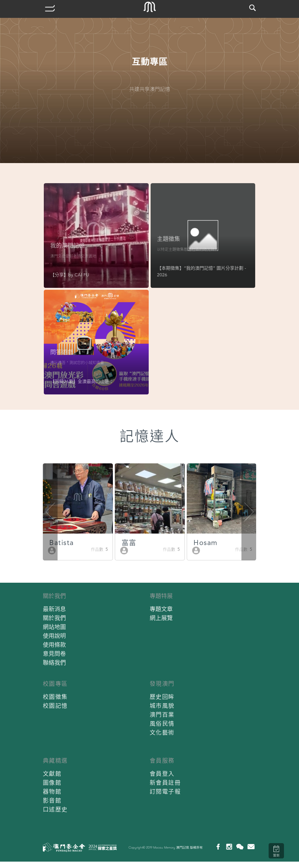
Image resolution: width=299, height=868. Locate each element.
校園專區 (55, 684)
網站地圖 (54, 627)
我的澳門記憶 (67, 246)
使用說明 (54, 636)
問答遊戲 (62, 352)
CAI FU (82, 275)
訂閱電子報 (165, 792)
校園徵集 (55, 697)
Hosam (206, 543)
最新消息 (54, 609)
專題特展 (161, 596)
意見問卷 (54, 654)
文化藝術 (162, 733)
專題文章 (161, 609)
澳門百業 (162, 715)
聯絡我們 (54, 663)
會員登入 (162, 774)
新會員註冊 (165, 783)
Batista (62, 543)
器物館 (52, 792)
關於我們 (54, 596)
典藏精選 (55, 761)
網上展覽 (161, 618)
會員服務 (162, 761)
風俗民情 (162, 724)
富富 (129, 543)
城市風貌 (162, 706)
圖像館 (52, 783)
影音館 (52, 801)
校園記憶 (55, 706)
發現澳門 (162, 684)
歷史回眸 (162, 697)
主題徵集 (169, 239)
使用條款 (54, 645)
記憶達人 (150, 437)
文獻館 (52, 774)
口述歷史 (55, 809)
